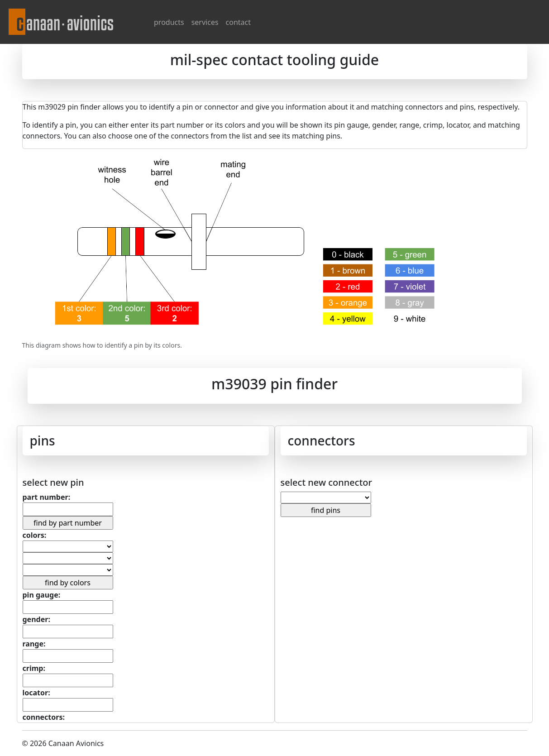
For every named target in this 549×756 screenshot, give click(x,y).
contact (238, 22)
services (205, 22)
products (169, 22)
